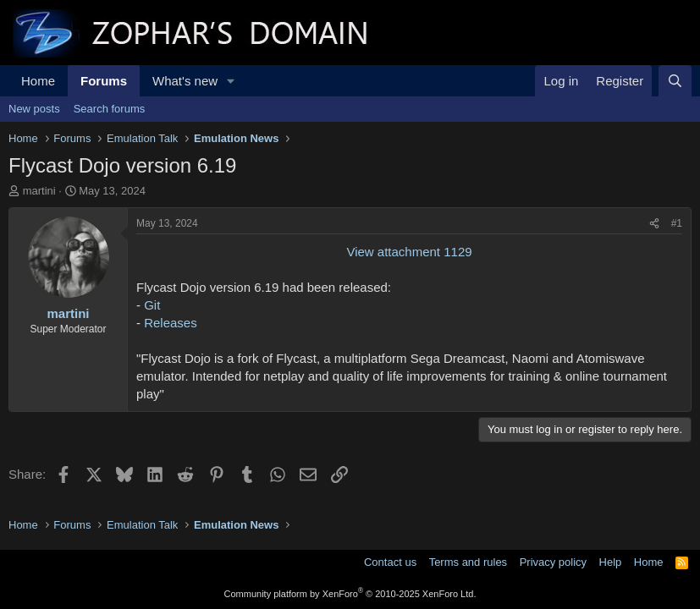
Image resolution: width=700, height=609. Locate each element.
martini (39, 191)
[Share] (654, 224)
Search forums (110, 109)
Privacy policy (553, 562)
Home (38, 81)
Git (152, 305)
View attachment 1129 (409, 252)
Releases (171, 323)
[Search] (675, 81)
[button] (231, 81)
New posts (34, 109)
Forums (104, 81)
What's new (185, 81)
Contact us (390, 562)
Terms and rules (468, 562)
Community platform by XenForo (350, 594)
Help (611, 562)
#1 (677, 223)
